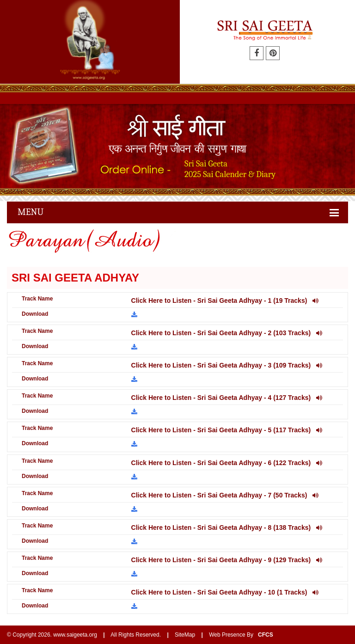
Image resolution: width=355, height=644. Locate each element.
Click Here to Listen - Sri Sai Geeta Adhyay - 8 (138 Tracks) (227, 527)
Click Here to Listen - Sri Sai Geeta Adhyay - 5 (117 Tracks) (227, 430)
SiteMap (185, 635)
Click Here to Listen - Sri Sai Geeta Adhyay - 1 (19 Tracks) (225, 301)
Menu (31, 212)
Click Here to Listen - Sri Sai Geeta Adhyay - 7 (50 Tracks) (225, 495)
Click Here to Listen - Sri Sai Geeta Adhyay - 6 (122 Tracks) (227, 463)
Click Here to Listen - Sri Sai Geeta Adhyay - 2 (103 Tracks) (227, 333)
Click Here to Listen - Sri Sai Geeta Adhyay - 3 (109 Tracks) (227, 365)
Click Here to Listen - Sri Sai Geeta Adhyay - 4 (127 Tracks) (227, 398)
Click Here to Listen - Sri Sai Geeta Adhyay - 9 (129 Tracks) (227, 560)
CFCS (266, 635)
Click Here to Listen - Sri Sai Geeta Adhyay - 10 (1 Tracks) (225, 592)
